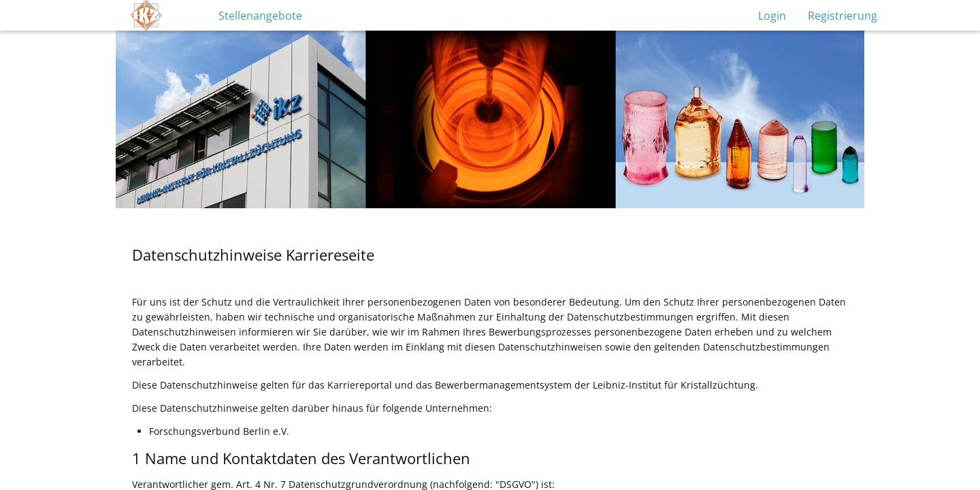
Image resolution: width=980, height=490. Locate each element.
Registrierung (843, 16)
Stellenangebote (260, 16)
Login (772, 16)
